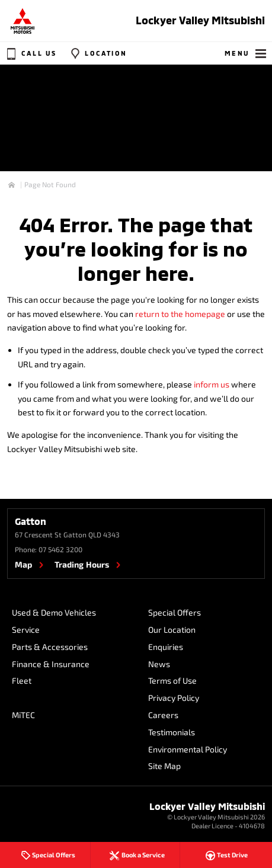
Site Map (164, 766)
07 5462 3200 (60, 549)
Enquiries (166, 647)
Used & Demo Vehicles (54, 612)
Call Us (30, 53)
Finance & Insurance (51, 664)
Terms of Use (172, 680)
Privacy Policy (174, 698)
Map (23, 564)
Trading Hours (82, 564)
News (159, 664)
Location (97, 53)
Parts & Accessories (50, 647)
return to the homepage (180, 314)
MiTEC (23, 715)
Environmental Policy (188, 749)
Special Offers (175, 612)
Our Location (172, 630)
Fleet (22, 680)
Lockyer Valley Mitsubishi (200, 20)
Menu (246, 53)
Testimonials (172, 732)
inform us (212, 384)
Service (26, 630)
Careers (163, 715)
